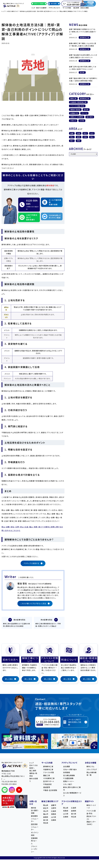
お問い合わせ (33, 803)
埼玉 (85, 133)
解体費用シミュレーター (35, 819)
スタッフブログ (92, 770)
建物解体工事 (85, 98)
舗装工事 (73, 98)
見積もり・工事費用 (77, 117)
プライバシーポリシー (34, 849)
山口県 (54, 817)
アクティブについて (69, 763)
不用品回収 (47, 785)
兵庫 (79, 133)
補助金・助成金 (75, 110)
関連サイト (89, 802)
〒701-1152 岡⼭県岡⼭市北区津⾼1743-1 (13, 776)
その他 (82, 121)
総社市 (46, 808)
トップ (33, 8)
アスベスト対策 (49, 773)
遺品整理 (47, 788)
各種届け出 (74, 113)
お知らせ (73, 121)
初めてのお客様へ (42, 8)
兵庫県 (54, 820)
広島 (85, 137)
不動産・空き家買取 (50, 791)
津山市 (46, 811)
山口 (92, 133)
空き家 (86, 110)
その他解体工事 (49, 779)
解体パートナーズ (91, 807)
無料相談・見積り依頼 (35, 811)
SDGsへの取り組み (70, 770)
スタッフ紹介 (68, 785)
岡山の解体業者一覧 (91, 774)
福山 (92, 137)
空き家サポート (49, 782)
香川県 (46, 820)
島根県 (46, 817)
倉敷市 (54, 805)
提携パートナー (69, 782)
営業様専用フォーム (34, 841)
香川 (72, 141)
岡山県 (46, 805)
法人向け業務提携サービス (72, 794)
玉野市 (54, 808)
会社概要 (66, 767)
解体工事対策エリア (50, 802)
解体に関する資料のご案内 (72, 789)
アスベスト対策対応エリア (72, 803)
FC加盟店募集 (68, 779)
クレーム (84, 113)
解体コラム (90, 767)
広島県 (54, 811)
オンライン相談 (35, 834)
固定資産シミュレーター (35, 827)
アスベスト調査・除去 (77, 106)
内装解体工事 (48, 770)
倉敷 (72, 133)
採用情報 (66, 773)
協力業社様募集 (69, 776)
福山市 (46, 814)
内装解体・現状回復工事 (78, 102)
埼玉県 (46, 823)
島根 (79, 137)
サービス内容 (47, 763)
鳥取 (79, 141)
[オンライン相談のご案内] (74, 742)
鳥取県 (54, 814)
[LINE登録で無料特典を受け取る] (25, 742)
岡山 (72, 137)
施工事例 (76, 8)
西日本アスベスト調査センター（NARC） (91, 821)
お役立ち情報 (91, 763)
